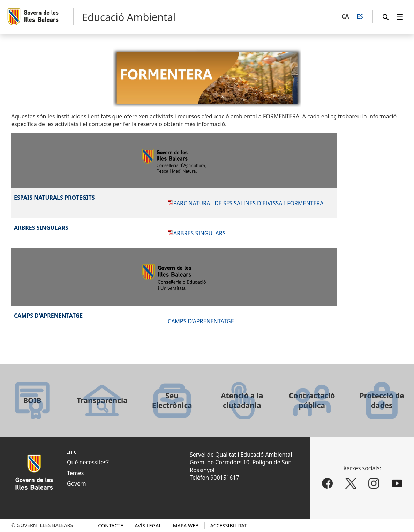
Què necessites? (88, 462)
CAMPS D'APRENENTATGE (201, 321)
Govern (77, 483)
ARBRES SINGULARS (199, 233)
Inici (72, 452)
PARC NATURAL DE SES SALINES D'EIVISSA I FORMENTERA (249, 203)
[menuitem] (400, 17)
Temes (75, 473)
